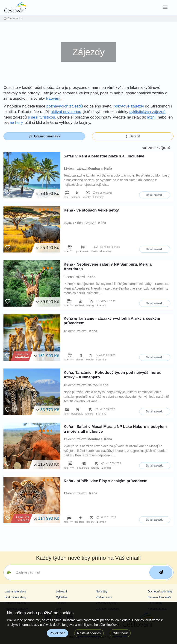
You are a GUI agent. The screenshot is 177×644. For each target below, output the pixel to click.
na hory (16, 123)
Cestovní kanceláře (160, 597)
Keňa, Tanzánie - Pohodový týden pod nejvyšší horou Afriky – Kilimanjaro (113, 375)
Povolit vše (58, 633)
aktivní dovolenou (66, 112)
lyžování (53, 98)
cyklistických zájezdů (147, 112)
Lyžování (61, 592)
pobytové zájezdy (129, 106)
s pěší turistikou (41, 117)
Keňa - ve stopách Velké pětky (91, 210)
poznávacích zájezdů (65, 106)
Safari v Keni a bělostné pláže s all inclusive (104, 156)
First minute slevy (15, 597)
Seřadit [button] (133, 136)
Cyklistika (62, 597)
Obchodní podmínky (160, 592)
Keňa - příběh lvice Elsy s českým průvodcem (106, 481)
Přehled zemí (104, 597)
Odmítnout (120, 633)
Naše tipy (101, 592)
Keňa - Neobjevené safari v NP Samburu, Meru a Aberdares (108, 267)
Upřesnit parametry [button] (44, 136)
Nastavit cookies (89, 633)
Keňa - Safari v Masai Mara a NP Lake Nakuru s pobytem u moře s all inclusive (115, 429)
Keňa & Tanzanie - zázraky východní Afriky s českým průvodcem (112, 321)
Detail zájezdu (155, 195)
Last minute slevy (15, 592)
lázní (151, 117)
